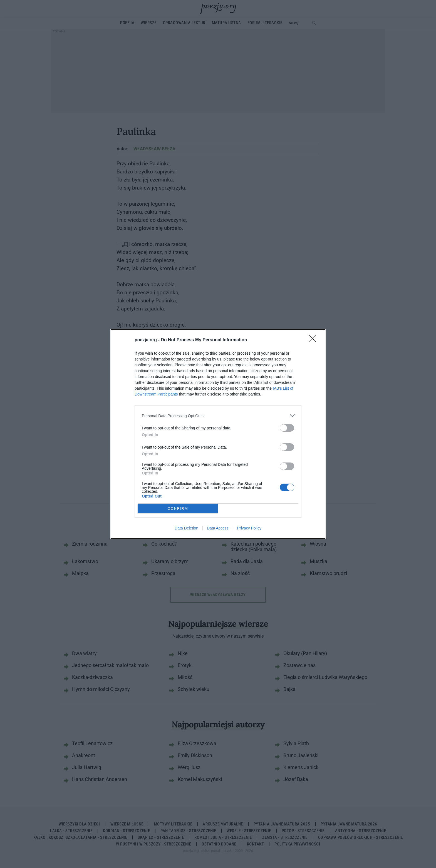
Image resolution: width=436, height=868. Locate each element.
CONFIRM (178, 508)
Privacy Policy (249, 528)
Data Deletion (186, 528)
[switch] (287, 428)
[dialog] (218, 434)
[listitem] (218, 416)
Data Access (218, 528)
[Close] (314, 340)
